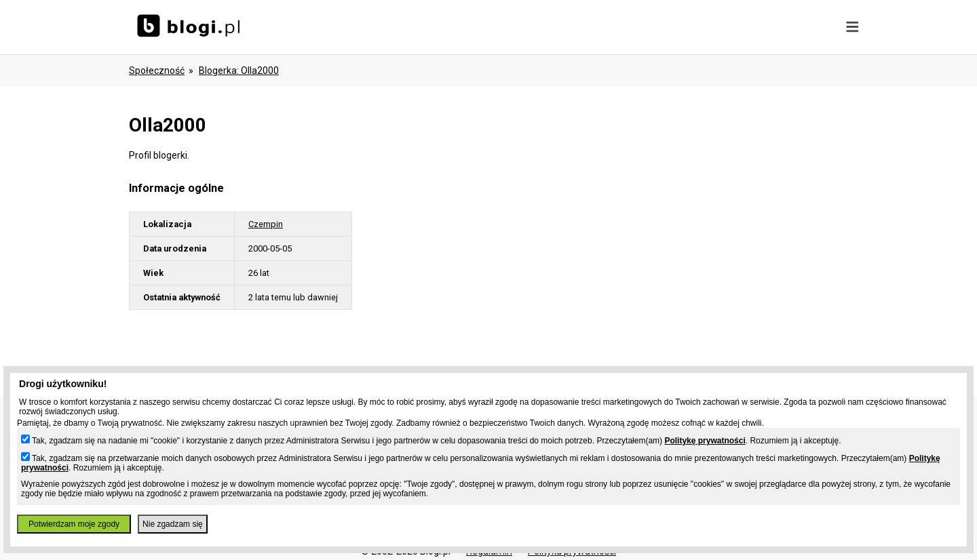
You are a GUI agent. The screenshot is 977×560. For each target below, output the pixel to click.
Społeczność (157, 71)
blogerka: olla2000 (239, 71)
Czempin (266, 224)
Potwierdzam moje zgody (74, 524)
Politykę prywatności (705, 441)
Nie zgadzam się (173, 524)
